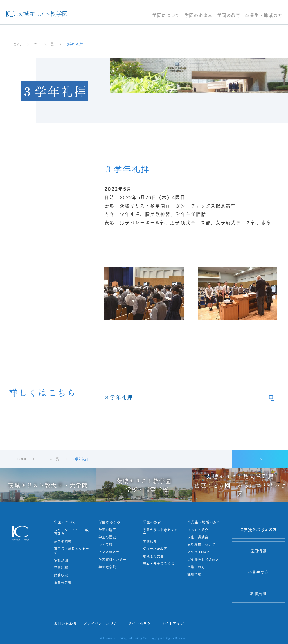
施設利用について (201, 545)
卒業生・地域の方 (264, 16)
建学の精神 (63, 541)
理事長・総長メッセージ (72, 551)
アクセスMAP (198, 552)
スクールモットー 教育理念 (71, 532)
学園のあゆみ (199, 16)
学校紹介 (150, 541)
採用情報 (194, 574)
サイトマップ (173, 623)
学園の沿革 (107, 530)
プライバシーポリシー (102, 623)
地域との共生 (153, 556)
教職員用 (258, 593)
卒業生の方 (196, 567)
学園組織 (61, 568)
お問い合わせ (65, 623)
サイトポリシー (141, 623)
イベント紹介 (198, 530)
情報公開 (61, 560)
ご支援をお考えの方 (203, 560)
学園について (166, 16)
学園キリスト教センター (160, 532)
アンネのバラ (109, 552)
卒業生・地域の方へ (204, 522)
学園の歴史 (107, 537)
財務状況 (61, 575)
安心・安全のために (159, 564)
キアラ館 (105, 545)
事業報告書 (63, 582)
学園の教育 (229, 16)
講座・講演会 (198, 537)
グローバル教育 (155, 549)
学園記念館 (107, 567)
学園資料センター (112, 560)
